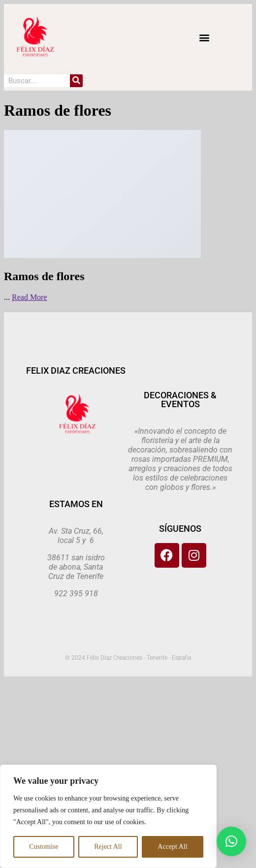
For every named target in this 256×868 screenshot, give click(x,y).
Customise (44, 847)
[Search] (76, 81)
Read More (30, 297)
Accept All (172, 847)
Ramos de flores (44, 276)
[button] (204, 37)
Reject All (108, 847)
